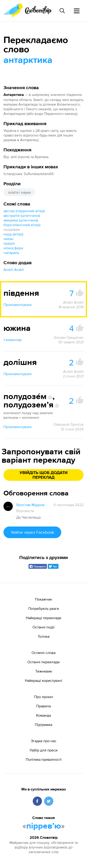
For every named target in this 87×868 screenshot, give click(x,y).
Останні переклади (43, 662)
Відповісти (25, 511)
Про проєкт (44, 697)
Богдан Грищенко (69, 337)
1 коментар (13, 340)
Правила (43, 706)
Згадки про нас (44, 741)
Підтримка (43, 725)
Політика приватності (44, 759)
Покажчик (43, 599)
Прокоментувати (18, 305)
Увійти (32, 532)
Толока (44, 636)
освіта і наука (19, 192)
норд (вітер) (13, 234)
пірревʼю (44, 826)
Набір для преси (44, 750)
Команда (43, 715)
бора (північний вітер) (22, 225)
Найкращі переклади (43, 618)
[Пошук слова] (62, 11)
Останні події (43, 627)
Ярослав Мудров (30, 505)
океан (8, 239)
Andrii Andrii (14, 270)
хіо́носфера (13, 248)
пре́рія (9, 243)
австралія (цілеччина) (22, 215)
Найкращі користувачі (43, 680)
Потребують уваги (44, 608)
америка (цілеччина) (21, 220)
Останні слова (43, 653)
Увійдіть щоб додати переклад (43, 475)
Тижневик (44, 671)
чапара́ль (11, 253)
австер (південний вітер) (24, 211)
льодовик (12, 229)
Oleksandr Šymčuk (68, 424)
